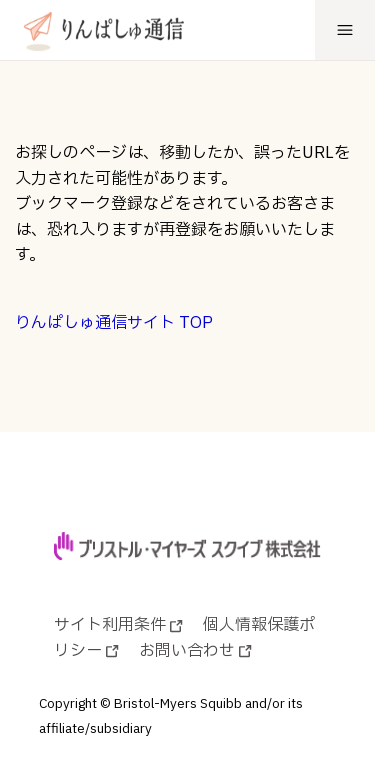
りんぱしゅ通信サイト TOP (114, 323)
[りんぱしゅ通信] (100, 29)
